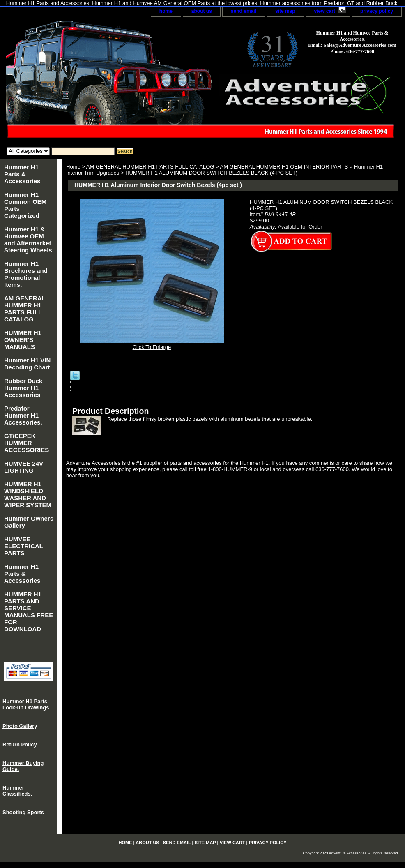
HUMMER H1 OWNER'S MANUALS (23, 340)
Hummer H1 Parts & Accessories (22, 174)
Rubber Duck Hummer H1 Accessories (23, 388)
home (166, 11)
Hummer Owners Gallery (29, 522)
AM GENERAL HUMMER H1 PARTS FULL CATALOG (150, 167)
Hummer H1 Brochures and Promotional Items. (26, 274)
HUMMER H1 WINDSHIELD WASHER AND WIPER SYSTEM (28, 494)
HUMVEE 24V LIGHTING (24, 467)
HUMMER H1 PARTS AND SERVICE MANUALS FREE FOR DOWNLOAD (29, 612)
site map (285, 11)
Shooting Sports (23, 812)
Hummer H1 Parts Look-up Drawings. (26, 704)
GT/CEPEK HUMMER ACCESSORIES (26, 443)
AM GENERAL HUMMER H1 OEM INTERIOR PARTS (284, 167)
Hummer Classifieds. (17, 791)
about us (202, 11)
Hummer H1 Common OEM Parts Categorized (25, 205)
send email (244, 11)
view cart (325, 11)
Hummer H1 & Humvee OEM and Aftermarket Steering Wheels (28, 240)
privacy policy (377, 11)
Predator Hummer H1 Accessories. (23, 415)
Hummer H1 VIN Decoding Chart (27, 364)
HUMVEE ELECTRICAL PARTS (24, 546)
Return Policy (20, 744)
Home (73, 167)
